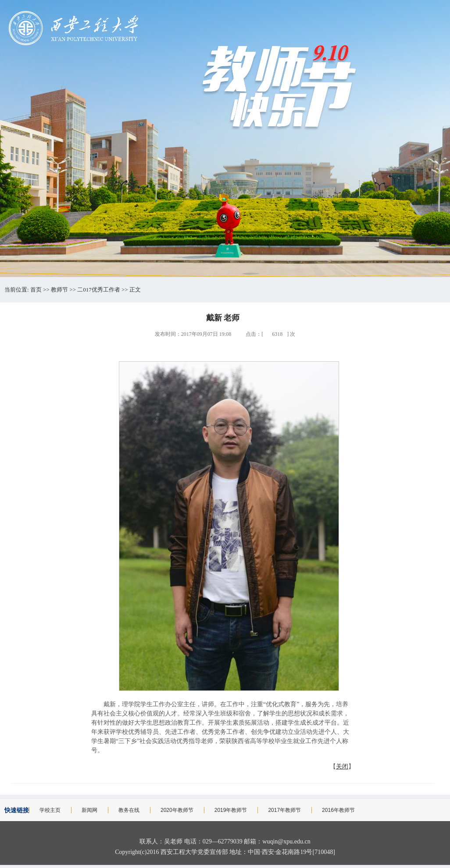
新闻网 (89, 810)
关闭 (342, 767)
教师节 (59, 290)
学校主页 (50, 810)
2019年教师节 (231, 810)
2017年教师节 (284, 810)
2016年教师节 (338, 810)
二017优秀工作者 (99, 290)
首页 (36, 290)
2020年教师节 (177, 810)
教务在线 (129, 810)
